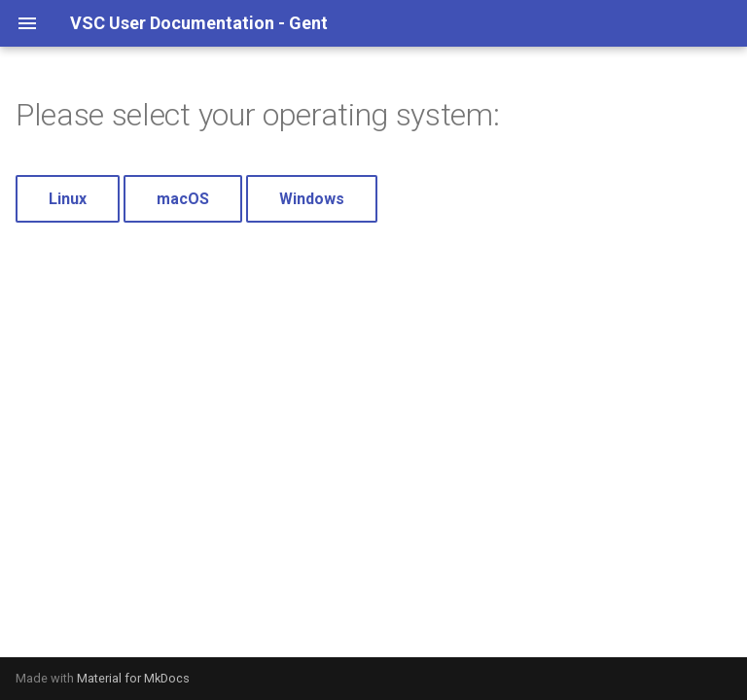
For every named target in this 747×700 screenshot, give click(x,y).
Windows (312, 199)
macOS (183, 199)
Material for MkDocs (133, 678)
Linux (68, 199)
